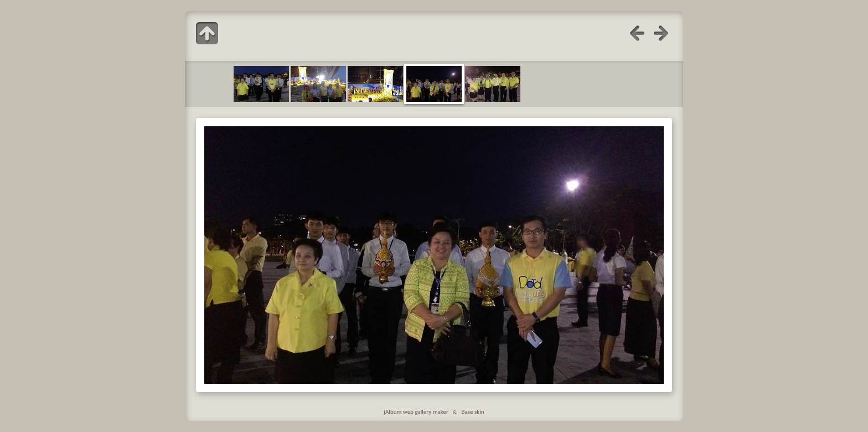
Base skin (472, 412)
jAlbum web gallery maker (416, 412)
